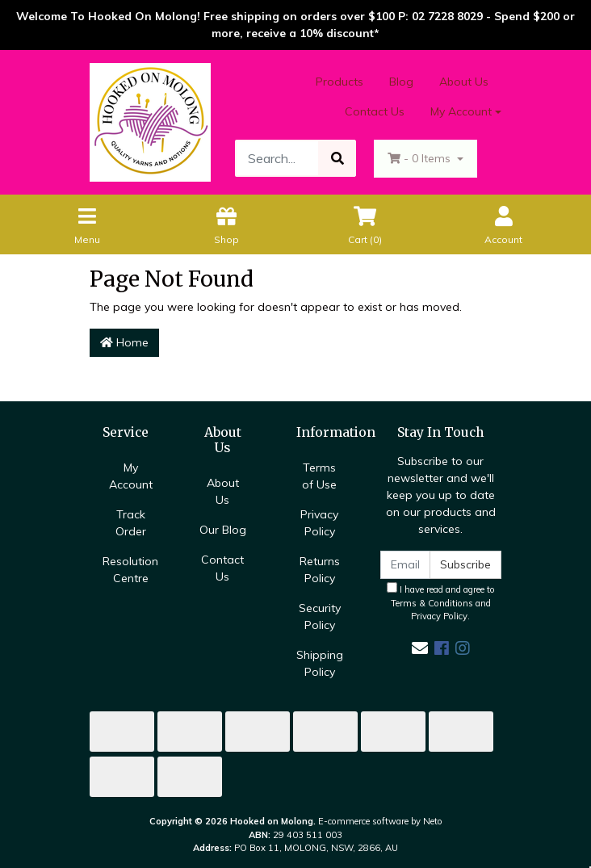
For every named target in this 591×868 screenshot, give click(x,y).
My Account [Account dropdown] (461, 111)
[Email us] (420, 648)
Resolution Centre (130, 570)
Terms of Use (319, 476)
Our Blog (223, 530)
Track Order (131, 523)
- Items (421, 158)
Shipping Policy (320, 663)
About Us (464, 82)
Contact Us (375, 111)
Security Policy (320, 616)
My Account (131, 476)
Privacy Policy (319, 523)
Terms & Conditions (432, 603)
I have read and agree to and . (441, 602)
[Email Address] (405, 565)
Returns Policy (320, 570)
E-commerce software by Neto (380, 821)
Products (340, 82)
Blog (401, 82)
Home (124, 342)
